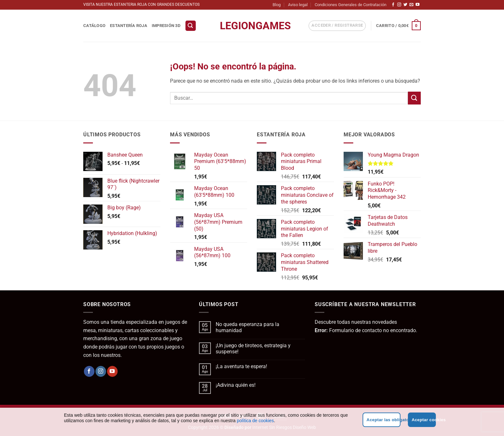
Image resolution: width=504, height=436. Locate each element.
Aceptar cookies (424, 420)
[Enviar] (414, 98)
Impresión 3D (166, 26)
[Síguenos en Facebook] (393, 5)
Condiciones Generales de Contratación (351, 5)
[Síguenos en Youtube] (418, 5)
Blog (277, 5)
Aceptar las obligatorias (383, 420)
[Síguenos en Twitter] (405, 5)
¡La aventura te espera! (241, 366)
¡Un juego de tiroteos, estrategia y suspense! (253, 349)
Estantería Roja (129, 26)
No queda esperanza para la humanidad (248, 327)
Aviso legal (298, 5)
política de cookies (255, 421)
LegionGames (252, 26)
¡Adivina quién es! (236, 385)
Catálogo (94, 26)
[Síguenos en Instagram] (399, 5)
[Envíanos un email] (411, 5)
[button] (191, 26)
